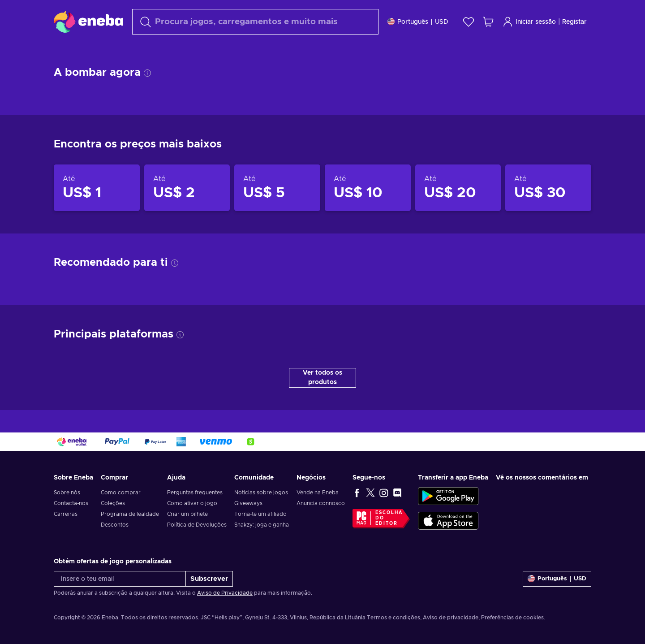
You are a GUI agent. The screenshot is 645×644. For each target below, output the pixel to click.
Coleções (113, 511)
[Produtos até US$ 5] (277, 210)
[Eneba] (88, 22)
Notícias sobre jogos (261, 500)
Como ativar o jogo (192, 511)
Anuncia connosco (321, 511)
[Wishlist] (469, 22)
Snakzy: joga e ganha (262, 532)
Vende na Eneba (318, 500)
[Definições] (418, 22)
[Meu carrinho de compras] (488, 22)
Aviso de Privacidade (225, 601)
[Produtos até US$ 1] (97, 210)
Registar (574, 22)
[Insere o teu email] (120, 586)
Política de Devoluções (197, 532)
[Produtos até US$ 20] (458, 210)
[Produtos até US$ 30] (548, 210)
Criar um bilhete (187, 522)
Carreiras (66, 522)
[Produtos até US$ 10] (368, 210)
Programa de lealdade (130, 522)
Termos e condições (393, 625)
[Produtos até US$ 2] (187, 210)
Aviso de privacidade (451, 625)
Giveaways (248, 511)
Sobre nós (67, 500)
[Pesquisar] (255, 22)
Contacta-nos (71, 511)
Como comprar (121, 500)
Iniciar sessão (529, 22)
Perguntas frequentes (195, 500)
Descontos (115, 532)
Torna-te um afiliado (260, 522)
